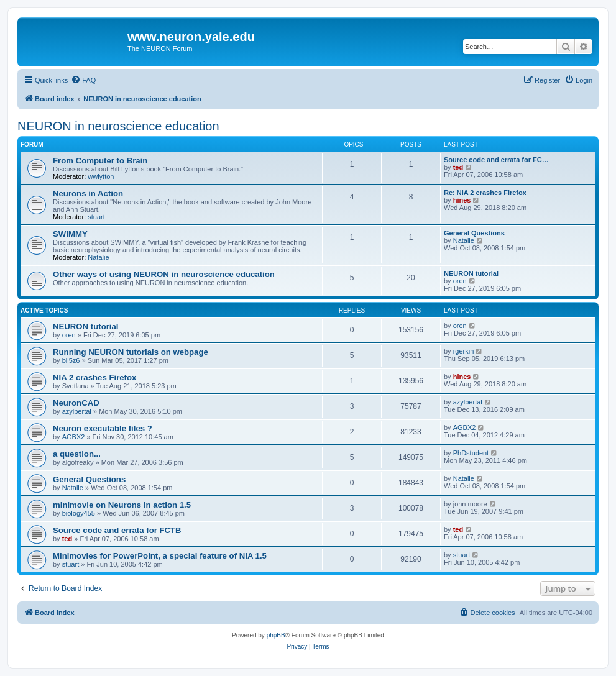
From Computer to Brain (100, 161)
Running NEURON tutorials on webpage (131, 352)
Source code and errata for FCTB (117, 530)
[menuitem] (83, 80)
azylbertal (77, 411)
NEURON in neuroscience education (118, 126)
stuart (96, 217)
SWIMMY (70, 234)
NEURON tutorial (471, 273)
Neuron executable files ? (103, 428)
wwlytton (101, 176)
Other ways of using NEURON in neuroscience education (164, 274)
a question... (77, 454)
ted (458, 167)
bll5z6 (71, 360)
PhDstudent (471, 453)
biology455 (79, 513)
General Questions (474, 233)
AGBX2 (74, 437)
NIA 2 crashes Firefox (94, 377)
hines (462, 200)
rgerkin (464, 351)
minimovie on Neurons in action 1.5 (122, 505)
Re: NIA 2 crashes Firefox (485, 193)
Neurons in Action (88, 194)
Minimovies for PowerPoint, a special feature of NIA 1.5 (160, 556)
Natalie (98, 257)
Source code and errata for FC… (496, 160)
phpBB (276, 635)
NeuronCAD (76, 403)
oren (460, 281)
